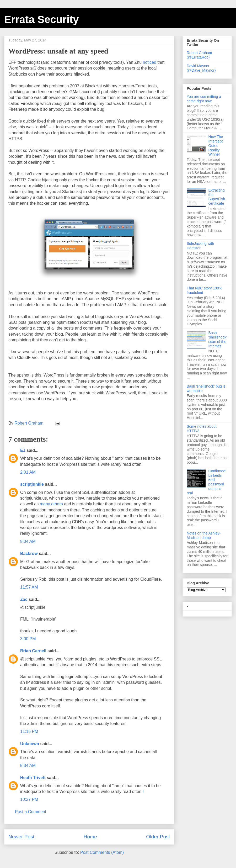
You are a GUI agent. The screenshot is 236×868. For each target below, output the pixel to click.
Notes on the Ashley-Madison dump (204, 535)
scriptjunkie (32, 484)
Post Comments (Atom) (102, 852)
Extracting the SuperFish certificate (217, 197)
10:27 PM (29, 799)
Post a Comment (31, 812)
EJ (23, 450)
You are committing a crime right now (204, 99)
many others (51, 504)
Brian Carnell (33, 651)
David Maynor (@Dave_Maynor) (201, 68)
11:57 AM (29, 587)
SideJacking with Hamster (200, 246)
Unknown (30, 744)
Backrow (29, 554)
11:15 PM (29, 731)
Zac (24, 599)
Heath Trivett (33, 778)
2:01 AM (28, 472)
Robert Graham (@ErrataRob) (199, 55)
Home (90, 837)
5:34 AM (28, 766)
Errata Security (42, 19)
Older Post (158, 837)
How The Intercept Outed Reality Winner (216, 145)
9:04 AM (28, 541)
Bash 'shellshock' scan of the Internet (218, 339)
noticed (150, 62)
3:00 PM (28, 639)
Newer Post (21, 837)
